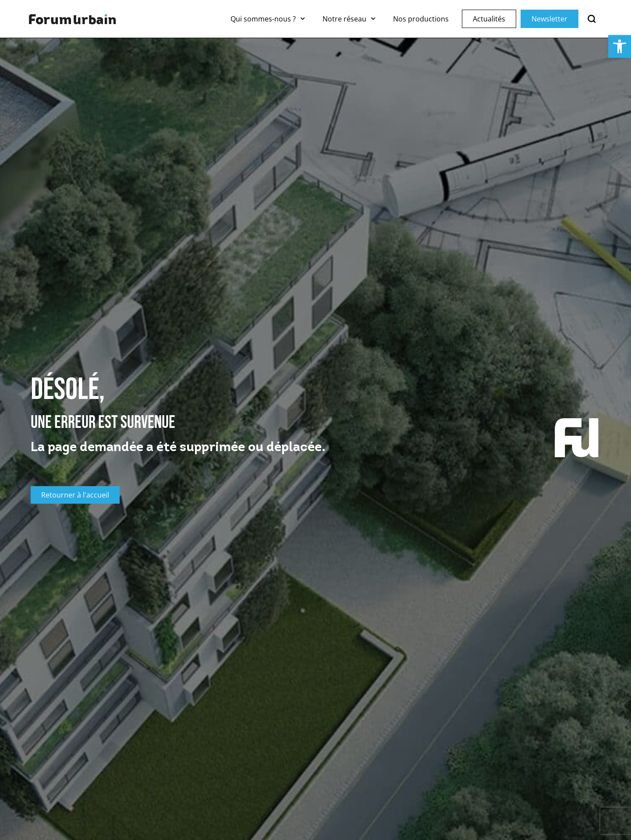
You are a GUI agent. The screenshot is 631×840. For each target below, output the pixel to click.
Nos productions (421, 19)
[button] (620, 46)
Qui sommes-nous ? (268, 19)
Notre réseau (349, 19)
